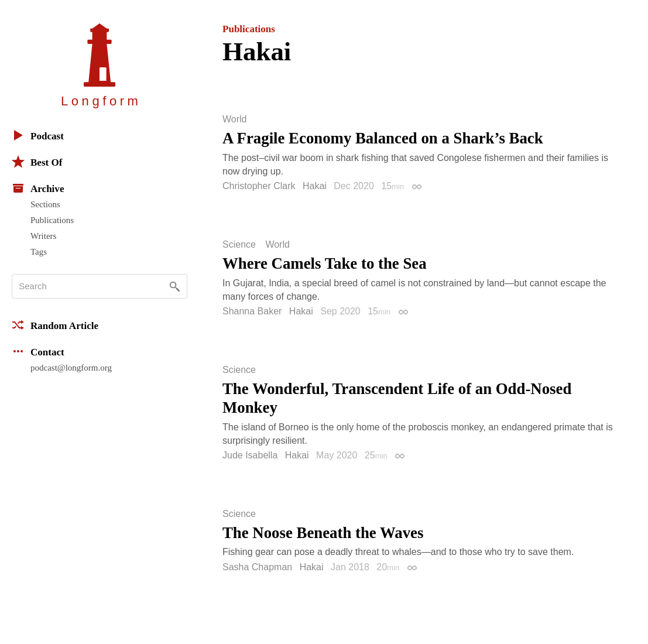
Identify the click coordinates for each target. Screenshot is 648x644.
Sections (45, 204)
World (235, 119)
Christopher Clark (259, 186)
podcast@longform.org (71, 368)
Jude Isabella (250, 455)
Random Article (55, 325)
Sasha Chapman (257, 567)
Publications (52, 220)
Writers (43, 236)
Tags (39, 252)
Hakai (315, 186)
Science (239, 245)
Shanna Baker (252, 311)
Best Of (37, 162)
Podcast (38, 135)
